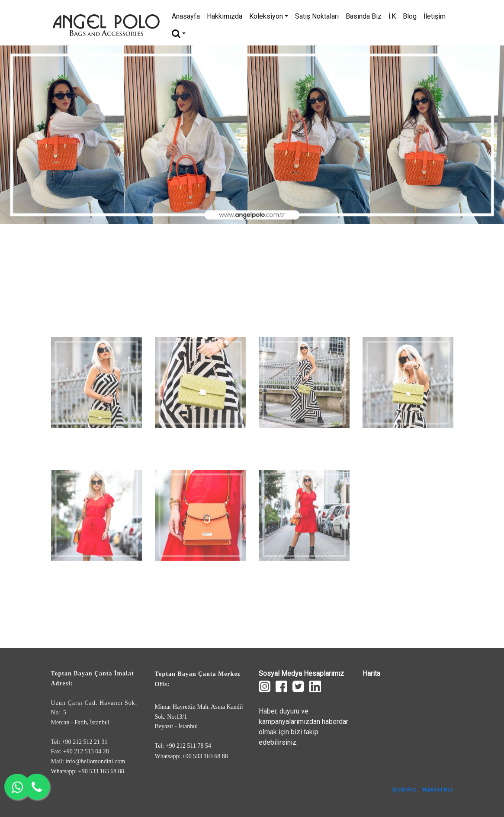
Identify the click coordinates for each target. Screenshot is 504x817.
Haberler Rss (438, 790)
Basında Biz (364, 16)
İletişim (435, 16)
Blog (410, 16)
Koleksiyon (269, 16)
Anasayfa (186, 16)
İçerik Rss (405, 790)
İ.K (392, 16)
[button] (38, 135)
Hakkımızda (225, 16)
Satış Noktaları (317, 16)
